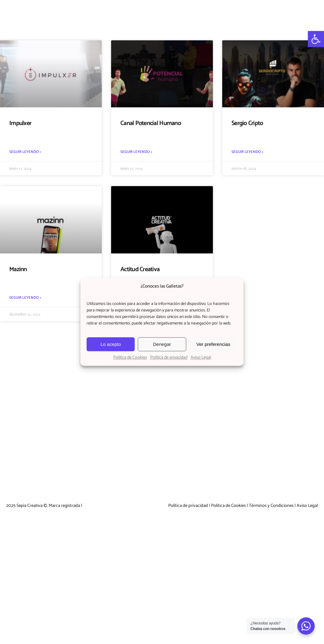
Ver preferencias (213, 344)
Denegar (162, 344)
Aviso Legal (201, 358)
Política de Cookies (130, 358)
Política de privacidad (169, 358)
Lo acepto (111, 344)
